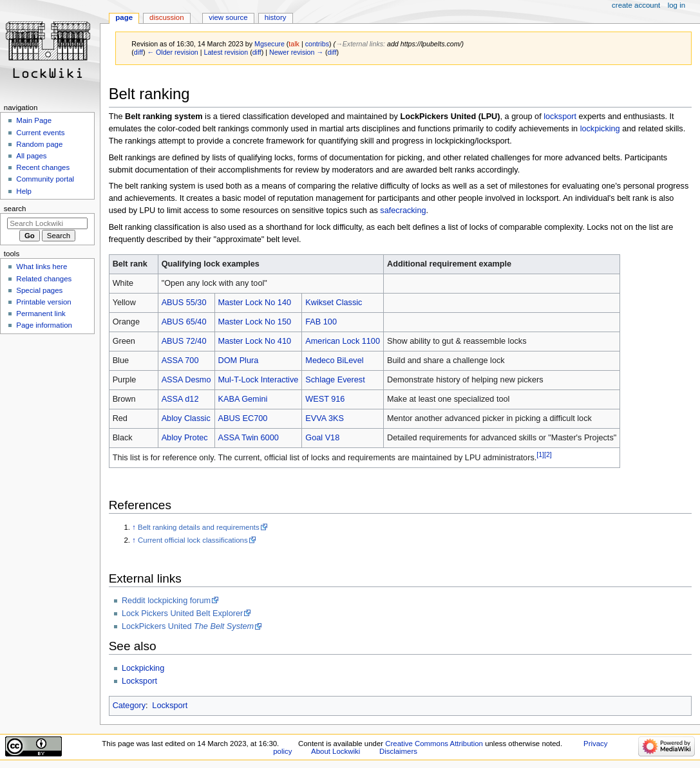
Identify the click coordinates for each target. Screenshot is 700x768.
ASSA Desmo (186, 380)
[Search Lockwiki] (47, 223)
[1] (540, 454)
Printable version (43, 302)
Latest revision (226, 52)
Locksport (139, 681)
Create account (636, 5)
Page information (44, 325)
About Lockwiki (336, 751)
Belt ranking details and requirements (199, 527)
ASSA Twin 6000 (249, 438)
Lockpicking (143, 668)
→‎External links (359, 44)
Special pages (39, 290)
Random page (39, 144)
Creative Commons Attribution (434, 744)
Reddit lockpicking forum (166, 601)
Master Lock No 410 (255, 341)
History (276, 17)
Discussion (166, 17)
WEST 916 (325, 399)
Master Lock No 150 (255, 322)
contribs (317, 44)
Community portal (45, 179)
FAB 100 (321, 322)
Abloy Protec (185, 438)
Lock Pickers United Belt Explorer (182, 613)
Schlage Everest (335, 380)
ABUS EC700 (243, 418)
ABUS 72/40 (184, 341)
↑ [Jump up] (134, 527)
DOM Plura (239, 361)
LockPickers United (188, 626)
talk (294, 44)
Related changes (44, 279)
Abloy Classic (186, 418)
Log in (676, 5)
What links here (42, 267)
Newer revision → (296, 52)
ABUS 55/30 (184, 303)
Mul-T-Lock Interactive (259, 380)
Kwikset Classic (334, 303)
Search (15, 209)
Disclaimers (398, 751)
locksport (560, 117)
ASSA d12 (180, 399)
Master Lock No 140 (255, 303)
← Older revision (172, 52)
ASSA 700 (180, 361)
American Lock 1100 (343, 341)
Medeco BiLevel (334, 361)
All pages (31, 156)
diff (138, 52)
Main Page (34, 120)
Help (24, 191)
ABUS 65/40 (184, 322)
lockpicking (600, 129)
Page (124, 17)
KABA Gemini (243, 399)
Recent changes (43, 167)
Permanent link (41, 314)
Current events (40, 133)
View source (228, 17)
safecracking (403, 211)
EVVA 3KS (325, 418)
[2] (548, 454)
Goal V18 (322, 438)
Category (129, 706)
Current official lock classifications (193, 540)
